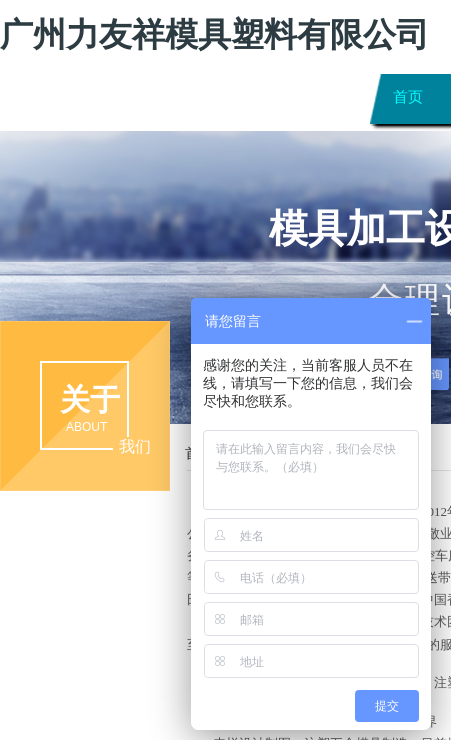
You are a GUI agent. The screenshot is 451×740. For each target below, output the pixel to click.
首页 (408, 96)
